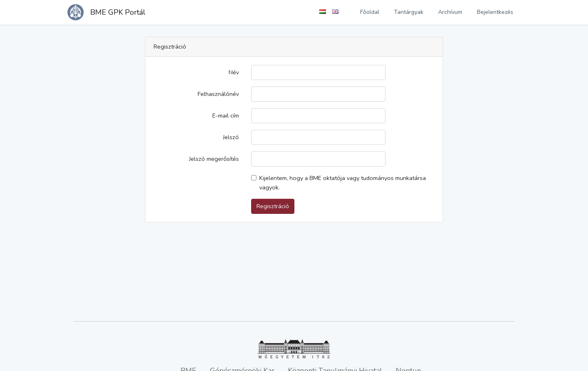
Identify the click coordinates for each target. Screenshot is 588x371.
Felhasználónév (218, 94)
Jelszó (231, 137)
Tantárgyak (409, 12)
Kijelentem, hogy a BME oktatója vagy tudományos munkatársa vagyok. (343, 183)
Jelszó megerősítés (214, 159)
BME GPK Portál (118, 12)
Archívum (450, 12)
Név (234, 72)
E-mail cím (226, 116)
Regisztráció (273, 206)
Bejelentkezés (495, 12)
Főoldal (370, 12)
